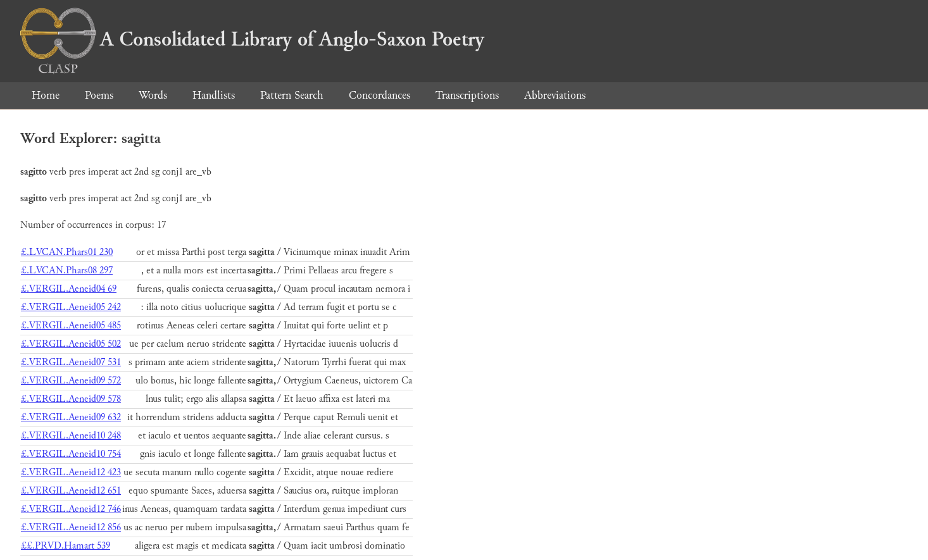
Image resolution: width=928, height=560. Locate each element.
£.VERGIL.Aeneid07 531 (71, 362)
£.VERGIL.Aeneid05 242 (71, 307)
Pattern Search (292, 95)
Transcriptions (467, 95)
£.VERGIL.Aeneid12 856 (71, 527)
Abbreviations (555, 95)
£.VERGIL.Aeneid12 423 (71, 472)
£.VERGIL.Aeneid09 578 (71, 399)
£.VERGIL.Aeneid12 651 (71, 491)
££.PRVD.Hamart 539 (66, 546)
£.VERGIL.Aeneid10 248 (71, 436)
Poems (99, 95)
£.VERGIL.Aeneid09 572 (71, 381)
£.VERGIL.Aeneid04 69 (69, 289)
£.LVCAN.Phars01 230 (67, 252)
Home (46, 95)
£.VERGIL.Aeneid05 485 (71, 326)
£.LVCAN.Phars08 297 (67, 271)
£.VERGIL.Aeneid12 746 (71, 509)
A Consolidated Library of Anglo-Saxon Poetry (252, 39)
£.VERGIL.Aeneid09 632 (71, 417)
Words (153, 95)
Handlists (214, 95)
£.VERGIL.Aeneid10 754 (71, 454)
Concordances (379, 95)
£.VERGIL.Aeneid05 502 (71, 344)
